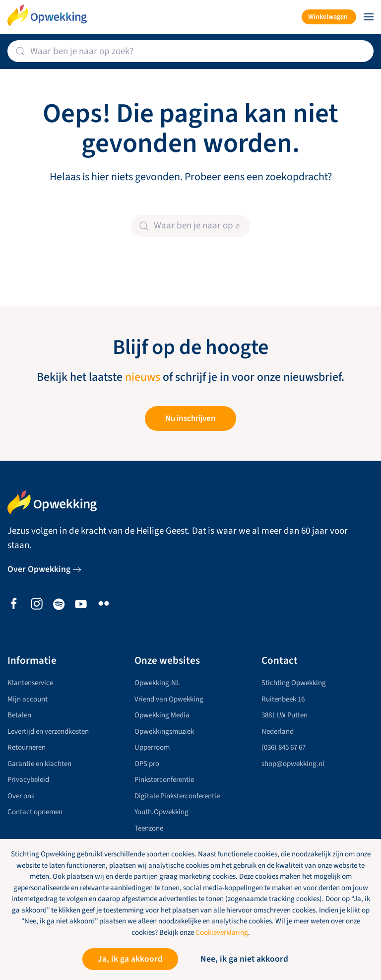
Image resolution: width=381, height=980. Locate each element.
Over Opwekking (39, 569)
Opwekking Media (162, 715)
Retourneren (27, 747)
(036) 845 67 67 (284, 747)
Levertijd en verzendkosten (48, 732)
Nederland (278, 732)
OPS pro (147, 764)
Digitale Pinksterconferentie (177, 796)
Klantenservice (30, 683)
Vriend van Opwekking (169, 699)
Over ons (21, 796)
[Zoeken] (190, 51)
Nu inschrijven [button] (190, 419)
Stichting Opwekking (294, 683)
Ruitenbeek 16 (283, 699)
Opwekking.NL (157, 683)
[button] (369, 17)
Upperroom (152, 747)
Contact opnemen (35, 812)
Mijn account (28, 699)
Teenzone (149, 828)
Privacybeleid (28, 780)
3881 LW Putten (285, 715)
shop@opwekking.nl (293, 764)
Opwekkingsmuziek (164, 732)
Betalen (19, 715)
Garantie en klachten (39, 764)
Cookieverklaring (222, 933)
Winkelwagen (328, 17)
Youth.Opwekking (161, 812)
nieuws (143, 377)
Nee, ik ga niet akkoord (244, 959)
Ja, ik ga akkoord (130, 959)
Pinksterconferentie (164, 780)
